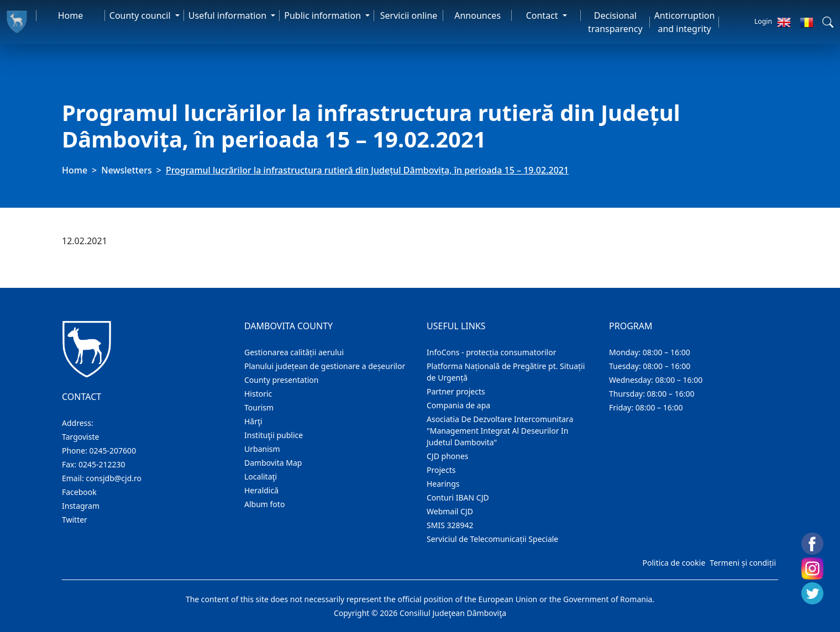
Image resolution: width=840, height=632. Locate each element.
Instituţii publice (274, 435)
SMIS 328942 (450, 525)
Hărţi (253, 421)
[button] (828, 22)
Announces (477, 15)
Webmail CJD (450, 511)
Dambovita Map (273, 463)
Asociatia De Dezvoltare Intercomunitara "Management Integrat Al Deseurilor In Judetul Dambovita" (500, 431)
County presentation (281, 380)
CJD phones (448, 456)
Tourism (259, 407)
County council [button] (141, 15)
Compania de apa (458, 405)
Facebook (79, 492)
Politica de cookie (674, 563)
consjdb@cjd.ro (114, 478)
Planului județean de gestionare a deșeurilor (325, 366)
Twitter (75, 520)
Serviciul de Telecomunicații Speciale (492, 539)
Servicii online (409, 15)
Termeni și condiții (743, 563)
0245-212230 (102, 464)
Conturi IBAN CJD (458, 497)
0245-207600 (113, 451)
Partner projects (456, 391)
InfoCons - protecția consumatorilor (492, 352)
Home (71, 15)
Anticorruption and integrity (685, 22)
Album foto (264, 504)
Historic (258, 394)
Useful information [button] (229, 15)
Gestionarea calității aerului (294, 352)
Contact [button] (543, 15)
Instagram (81, 506)
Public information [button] (324, 15)
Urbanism (262, 449)
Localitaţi (261, 476)
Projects (441, 470)
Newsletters (126, 170)
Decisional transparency (615, 22)
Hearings (443, 484)
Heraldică (261, 490)
